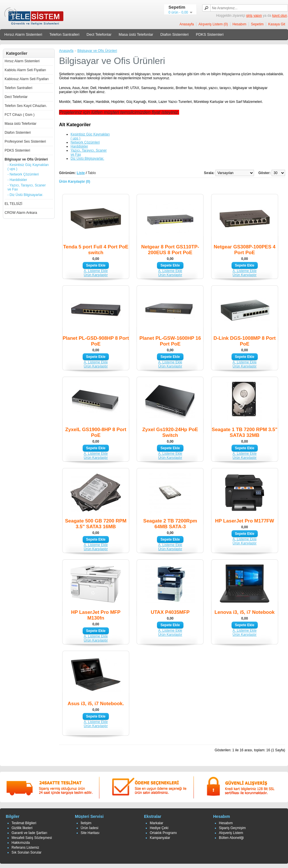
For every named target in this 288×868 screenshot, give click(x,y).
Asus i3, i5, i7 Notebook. (96, 704)
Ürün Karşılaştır (96, 275)
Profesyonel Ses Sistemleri (25, 141)
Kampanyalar (160, 838)
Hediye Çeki (159, 828)
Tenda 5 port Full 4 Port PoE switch (96, 250)
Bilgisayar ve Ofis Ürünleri (26, 159)
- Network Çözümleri (23, 174)
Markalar (157, 823)
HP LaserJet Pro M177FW (245, 521)
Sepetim (257, 24)
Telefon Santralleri (64, 34)
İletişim (86, 823)
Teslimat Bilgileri (24, 823)
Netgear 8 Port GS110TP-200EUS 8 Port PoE (170, 250)
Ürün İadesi (89, 828)
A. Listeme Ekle (96, 271)
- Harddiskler (17, 180)
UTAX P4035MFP (170, 612)
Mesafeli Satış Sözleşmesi (32, 838)
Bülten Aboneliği (231, 838)
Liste (81, 173)
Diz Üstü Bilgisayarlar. (87, 158)
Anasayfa (187, 24)
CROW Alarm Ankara (21, 213)
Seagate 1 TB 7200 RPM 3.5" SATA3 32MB (245, 432)
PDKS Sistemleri (210, 34)
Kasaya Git (277, 24)
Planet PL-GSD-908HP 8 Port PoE (96, 341)
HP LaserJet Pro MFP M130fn (96, 615)
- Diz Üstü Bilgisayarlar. (25, 195)
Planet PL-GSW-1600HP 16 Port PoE (170, 341)
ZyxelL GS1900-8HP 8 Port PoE (96, 432)
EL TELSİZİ (13, 204)
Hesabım (239, 24)
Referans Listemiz (25, 848)
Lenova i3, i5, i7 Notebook (245, 612)
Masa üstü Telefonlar (136, 34)
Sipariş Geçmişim (232, 828)
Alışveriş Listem (231, 833)
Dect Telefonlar (99, 34)
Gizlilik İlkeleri (22, 828)
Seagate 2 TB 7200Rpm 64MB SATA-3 (170, 524)
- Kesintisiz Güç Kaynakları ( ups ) (28, 167)
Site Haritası (90, 833)
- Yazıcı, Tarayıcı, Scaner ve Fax (27, 187)
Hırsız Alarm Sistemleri (23, 34)
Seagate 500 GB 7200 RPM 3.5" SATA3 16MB (96, 524)
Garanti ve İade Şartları (29, 833)
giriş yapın (254, 16)
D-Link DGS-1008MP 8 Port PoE (245, 341)
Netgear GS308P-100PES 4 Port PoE (245, 250)
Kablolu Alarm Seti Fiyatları (25, 70)
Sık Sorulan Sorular (26, 852)
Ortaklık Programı (163, 833)
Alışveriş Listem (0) (213, 24)
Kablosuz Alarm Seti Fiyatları (27, 79)
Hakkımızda (21, 843)
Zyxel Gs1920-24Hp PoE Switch (170, 432)
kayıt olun (280, 16)
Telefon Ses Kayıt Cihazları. (26, 106)
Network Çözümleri (85, 142)
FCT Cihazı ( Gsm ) (20, 115)
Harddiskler (79, 146)
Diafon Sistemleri (175, 34)
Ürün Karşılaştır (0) (75, 182)
